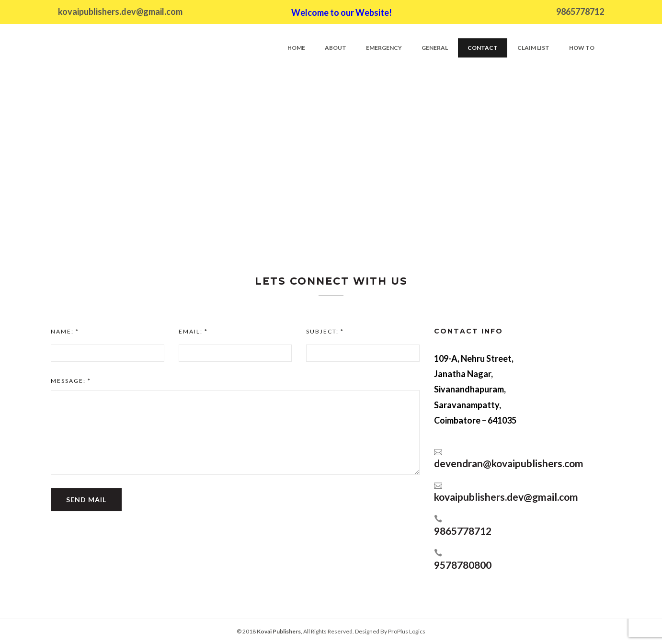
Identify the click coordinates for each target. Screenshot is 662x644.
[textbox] (235, 432)
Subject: (325, 331)
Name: (65, 331)
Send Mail (86, 500)
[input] (108, 353)
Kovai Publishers (279, 631)
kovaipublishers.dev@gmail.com (120, 11)
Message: (71, 381)
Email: (193, 331)
